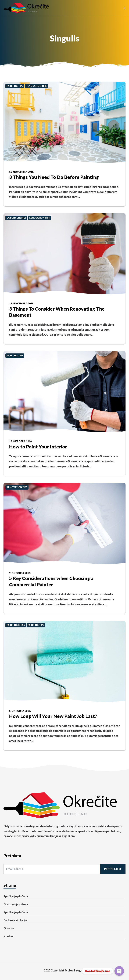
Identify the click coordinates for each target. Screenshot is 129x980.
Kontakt (9, 936)
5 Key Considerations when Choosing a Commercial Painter (51, 581)
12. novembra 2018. (21, 303)
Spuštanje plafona (16, 896)
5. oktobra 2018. (20, 711)
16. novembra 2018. (21, 172)
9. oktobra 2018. (20, 573)
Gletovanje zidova (16, 904)
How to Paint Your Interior (38, 447)
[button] (125, 8)
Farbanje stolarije (15, 920)
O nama (9, 928)
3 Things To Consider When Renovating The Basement (57, 312)
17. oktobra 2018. (21, 441)
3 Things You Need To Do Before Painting (54, 177)
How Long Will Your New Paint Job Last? (53, 716)
